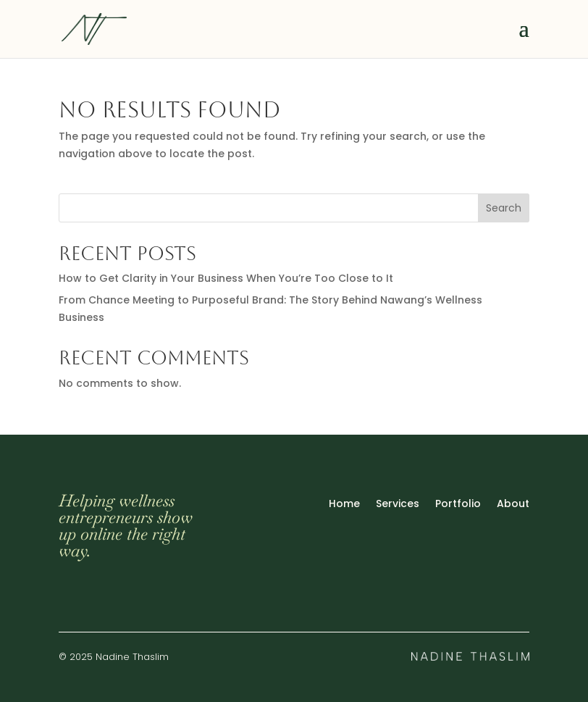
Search (504, 208)
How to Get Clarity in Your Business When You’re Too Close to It (226, 278)
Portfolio (458, 505)
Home (344, 505)
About (513, 505)
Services (398, 505)
